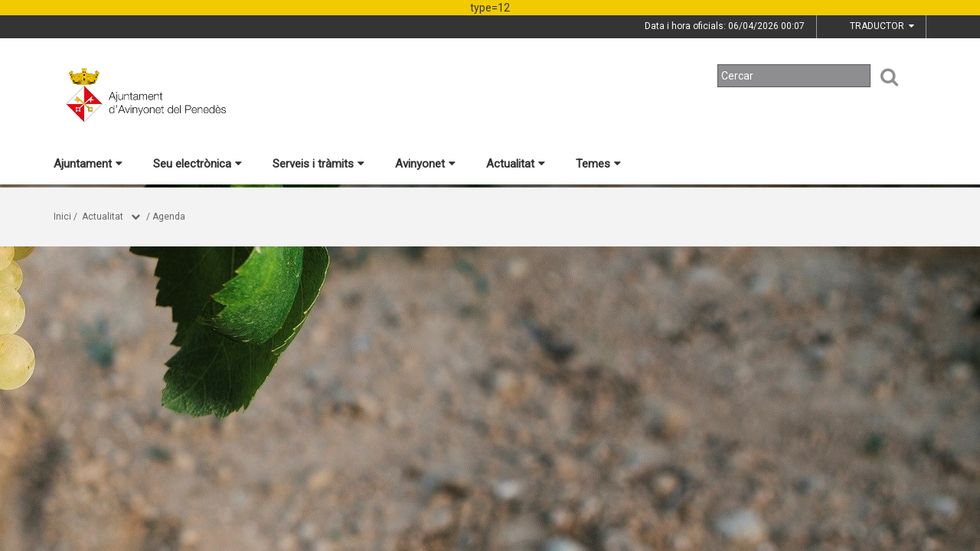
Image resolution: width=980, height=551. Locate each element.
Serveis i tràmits (318, 164)
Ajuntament (88, 164)
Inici (62, 217)
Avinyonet (425, 164)
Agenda (169, 217)
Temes (598, 164)
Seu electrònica (198, 164)
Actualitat (516, 164)
